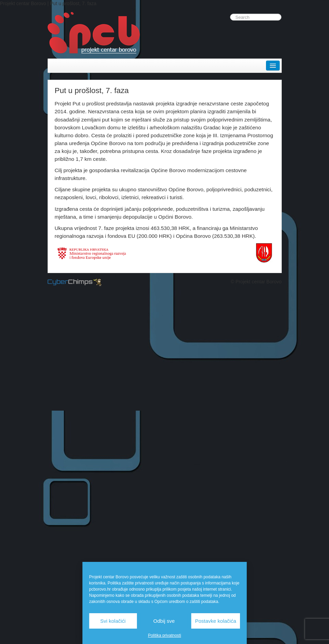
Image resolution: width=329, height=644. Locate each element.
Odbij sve (164, 621)
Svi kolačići (113, 621)
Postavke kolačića (216, 621)
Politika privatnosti (164, 635)
